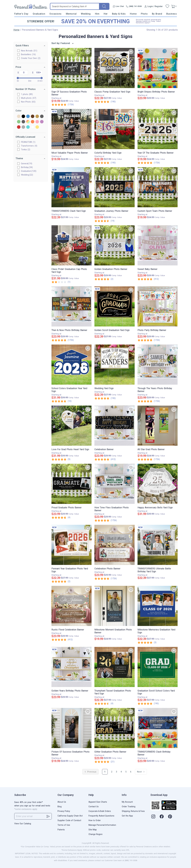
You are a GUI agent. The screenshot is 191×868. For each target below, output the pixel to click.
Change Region (95, 834)
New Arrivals (29, 51)
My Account (127, 802)
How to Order (95, 820)
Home (133, 14)
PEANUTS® (28, 142)
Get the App (127, 816)
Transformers (29, 146)
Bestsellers (29, 54)
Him (97, 14)
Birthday (25, 167)
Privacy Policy (64, 811)
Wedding (86, 14)
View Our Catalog (23, 824)
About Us (62, 802)
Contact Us (94, 807)
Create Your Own (31, 58)
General (25, 164)
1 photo (27, 94)
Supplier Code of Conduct (69, 820)
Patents (61, 830)
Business (172, 14)
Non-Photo (28, 102)
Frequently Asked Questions (101, 816)
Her (106, 14)
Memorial (71, 14)
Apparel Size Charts (98, 802)
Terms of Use (64, 825)
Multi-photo (29, 98)
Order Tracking (129, 807)
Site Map (93, 830)
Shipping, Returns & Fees (133, 811)
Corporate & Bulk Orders (100, 811)
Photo (144, 14)
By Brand (157, 14)
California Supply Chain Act (70, 816)
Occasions (55, 14)
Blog (60, 807)
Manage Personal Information (102, 825)
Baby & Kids (119, 14)
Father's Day (21, 14)
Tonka (26, 150)
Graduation (39, 14)
